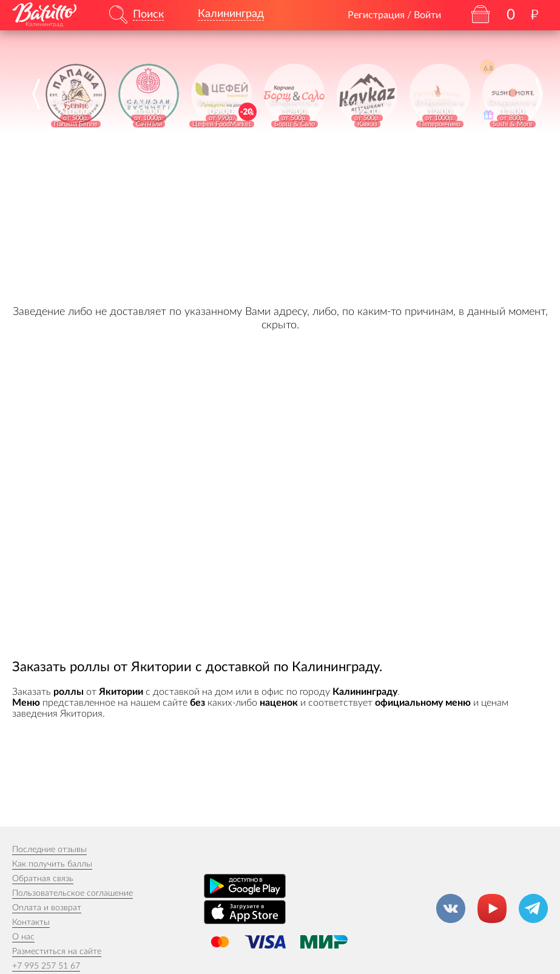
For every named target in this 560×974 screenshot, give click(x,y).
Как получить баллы (52, 864)
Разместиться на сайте (57, 952)
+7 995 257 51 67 (46, 966)
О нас (23, 937)
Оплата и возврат (47, 908)
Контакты (31, 922)
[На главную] (44, 13)
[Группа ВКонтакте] (451, 908)
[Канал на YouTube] (492, 908)
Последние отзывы (49, 850)
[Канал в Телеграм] (533, 908)
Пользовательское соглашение (73, 893)
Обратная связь (43, 879)
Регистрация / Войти (394, 15)
